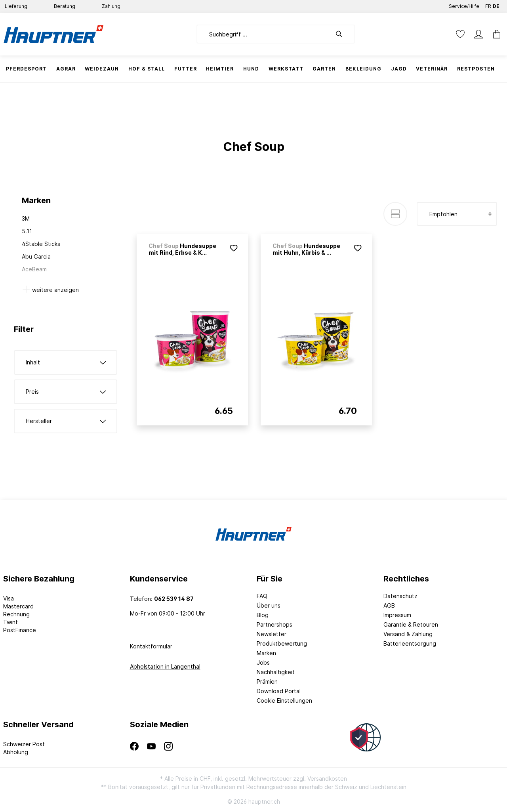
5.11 (27, 231)
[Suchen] (343, 34)
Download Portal (279, 691)
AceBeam (34, 269)
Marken (266, 653)
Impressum (397, 615)
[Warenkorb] (494, 34)
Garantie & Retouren (411, 624)
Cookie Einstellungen (284, 700)
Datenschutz (400, 596)
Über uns (269, 605)
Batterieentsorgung (410, 643)
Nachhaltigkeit (276, 672)
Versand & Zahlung (408, 634)
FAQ (262, 596)
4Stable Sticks (41, 244)
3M (26, 218)
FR (488, 5)
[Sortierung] (457, 214)
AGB (389, 605)
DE (496, 5)
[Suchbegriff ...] (264, 34)
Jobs (263, 662)
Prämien (267, 681)
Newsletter (272, 634)
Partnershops (274, 624)
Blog (263, 615)
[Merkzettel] (460, 34)
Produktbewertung (282, 643)
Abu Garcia (36, 256)
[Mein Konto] (478, 34)
